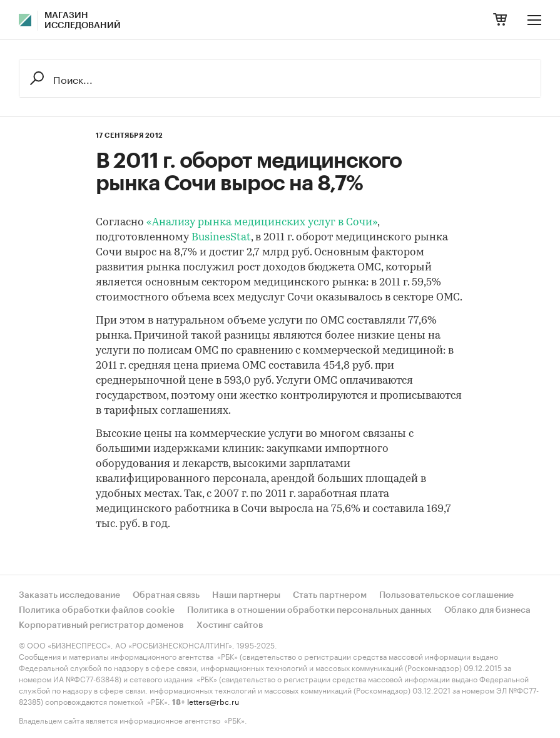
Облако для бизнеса (487, 610)
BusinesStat (221, 238)
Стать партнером (330, 595)
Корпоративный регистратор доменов (101, 625)
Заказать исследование (69, 595)
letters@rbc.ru (213, 701)
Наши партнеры (246, 595)
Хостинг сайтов (230, 625)
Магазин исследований (83, 21)
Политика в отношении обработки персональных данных (309, 610)
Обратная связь (166, 595)
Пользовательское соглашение (446, 595)
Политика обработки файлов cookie (97, 610)
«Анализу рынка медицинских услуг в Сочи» (262, 223)
